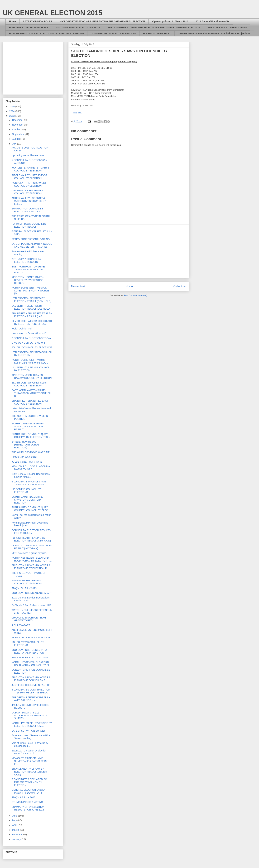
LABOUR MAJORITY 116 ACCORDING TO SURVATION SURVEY (29, 716)
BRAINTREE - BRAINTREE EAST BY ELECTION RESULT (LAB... (32, 315)
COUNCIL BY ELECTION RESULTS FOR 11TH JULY (31, 532)
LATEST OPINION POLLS (38, 21)
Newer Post (78, 286)
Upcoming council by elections (28, 155)
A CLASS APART (21, 625)
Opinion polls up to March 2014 (170, 21)
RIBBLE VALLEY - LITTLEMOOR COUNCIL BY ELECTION (29, 177)
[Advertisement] (129, 251)
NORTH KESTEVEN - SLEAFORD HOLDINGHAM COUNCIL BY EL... (32, 664)
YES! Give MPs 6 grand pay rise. (29, 553)
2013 (12, 116)
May (15, 820)
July (15, 144)
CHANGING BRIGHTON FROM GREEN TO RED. (29, 619)
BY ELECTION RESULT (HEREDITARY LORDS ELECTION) (25, 445)
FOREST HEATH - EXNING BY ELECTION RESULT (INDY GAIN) (31, 539)
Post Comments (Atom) (135, 295)
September (18, 134)
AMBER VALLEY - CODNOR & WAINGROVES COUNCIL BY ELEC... (29, 201)
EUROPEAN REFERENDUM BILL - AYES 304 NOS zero (31, 699)
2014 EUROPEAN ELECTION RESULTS (114, 33)
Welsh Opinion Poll (22, 329)
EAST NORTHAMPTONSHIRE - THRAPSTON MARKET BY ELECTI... (29, 270)
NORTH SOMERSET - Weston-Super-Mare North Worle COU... (30, 361)
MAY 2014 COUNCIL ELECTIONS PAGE (78, 27)
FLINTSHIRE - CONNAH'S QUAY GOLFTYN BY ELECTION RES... (31, 436)
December (18, 120)
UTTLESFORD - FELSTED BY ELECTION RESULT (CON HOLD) (31, 300)
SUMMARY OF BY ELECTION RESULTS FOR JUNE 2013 (28, 808)
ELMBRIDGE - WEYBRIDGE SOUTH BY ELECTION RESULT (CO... (32, 322)
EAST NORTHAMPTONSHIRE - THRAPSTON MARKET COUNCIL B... (31, 393)
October (17, 130)
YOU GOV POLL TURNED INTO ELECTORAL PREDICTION (29, 651)
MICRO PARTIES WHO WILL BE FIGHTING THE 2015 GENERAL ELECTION (102, 21)
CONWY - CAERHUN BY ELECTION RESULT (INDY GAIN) (32, 547)
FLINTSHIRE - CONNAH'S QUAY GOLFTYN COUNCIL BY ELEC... (31, 509)
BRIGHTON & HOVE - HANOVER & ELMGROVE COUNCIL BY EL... (31, 679)
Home (13, 21)
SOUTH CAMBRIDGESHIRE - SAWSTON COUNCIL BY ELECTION (28, 500)
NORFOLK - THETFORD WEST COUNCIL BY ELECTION (29, 184)
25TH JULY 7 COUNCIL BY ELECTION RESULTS (26, 260)
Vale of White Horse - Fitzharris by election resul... (30, 744)
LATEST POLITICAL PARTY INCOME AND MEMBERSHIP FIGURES (32, 245)
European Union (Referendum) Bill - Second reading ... (31, 737)
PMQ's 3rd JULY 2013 (23, 797)
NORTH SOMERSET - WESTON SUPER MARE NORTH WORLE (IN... (30, 291)
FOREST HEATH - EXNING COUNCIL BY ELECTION (27, 582)
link (75, 113)
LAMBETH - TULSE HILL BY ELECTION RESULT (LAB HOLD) (31, 307)
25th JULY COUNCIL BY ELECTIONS (32, 347)
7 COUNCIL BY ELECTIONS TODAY (31, 338)
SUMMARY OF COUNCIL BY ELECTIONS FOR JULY (27, 210)
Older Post (180, 286)
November (18, 125)
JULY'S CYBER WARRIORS (27, 462)
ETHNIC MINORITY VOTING (27, 802)
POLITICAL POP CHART (157, 33)
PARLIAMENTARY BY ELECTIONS (29, 27)
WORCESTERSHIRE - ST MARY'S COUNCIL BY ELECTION (31, 169)
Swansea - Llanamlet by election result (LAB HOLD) (29, 752)
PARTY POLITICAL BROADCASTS (227, 27)
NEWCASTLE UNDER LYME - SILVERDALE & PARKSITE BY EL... (30, 761)
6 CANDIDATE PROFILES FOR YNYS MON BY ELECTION (29, 483)
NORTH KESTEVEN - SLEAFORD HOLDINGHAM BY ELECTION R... (32, 559)
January (17, 839)
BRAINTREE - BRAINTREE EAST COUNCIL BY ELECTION (30, 402)
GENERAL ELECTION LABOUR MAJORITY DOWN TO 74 (29, 791)
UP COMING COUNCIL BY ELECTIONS (26, 491)
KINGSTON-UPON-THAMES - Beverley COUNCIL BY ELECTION (32, 377)
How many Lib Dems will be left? (29, 333)
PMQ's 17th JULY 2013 (24, 457)
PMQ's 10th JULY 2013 (24, 588)
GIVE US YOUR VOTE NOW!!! (28, 343)
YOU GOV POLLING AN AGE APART (32, 593)
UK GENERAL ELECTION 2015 (53, 13)
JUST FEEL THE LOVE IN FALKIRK (31, 685)
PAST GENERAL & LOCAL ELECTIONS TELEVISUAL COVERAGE (47, 33)
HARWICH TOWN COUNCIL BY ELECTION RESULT (29, 225)
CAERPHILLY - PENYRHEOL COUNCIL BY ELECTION (27, 192)
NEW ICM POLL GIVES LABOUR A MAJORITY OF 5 (31, 468)
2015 (12, 107)
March (16, 830)
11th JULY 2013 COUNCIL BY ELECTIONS (28, 644)
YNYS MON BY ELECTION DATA (30, 658)
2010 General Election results (212, 21)
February (17, 835)
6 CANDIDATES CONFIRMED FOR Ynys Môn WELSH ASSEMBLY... (31, 691)
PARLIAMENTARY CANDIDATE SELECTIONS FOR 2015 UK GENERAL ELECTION (154, 27)
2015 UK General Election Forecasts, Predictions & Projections (214, 33)
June (15, 816)
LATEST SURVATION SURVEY (28, 731)
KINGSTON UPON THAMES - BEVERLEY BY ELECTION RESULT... (28, 280)
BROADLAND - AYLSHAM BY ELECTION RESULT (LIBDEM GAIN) (29, 772)
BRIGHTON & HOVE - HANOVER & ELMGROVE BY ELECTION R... (31, 567)
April (15, 825)
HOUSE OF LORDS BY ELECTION (31, 637)
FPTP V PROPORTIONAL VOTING (31, 239)
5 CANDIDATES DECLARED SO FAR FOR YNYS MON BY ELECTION (29, 782)
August (16, 139)
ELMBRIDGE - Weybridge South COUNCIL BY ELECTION (29, 384)
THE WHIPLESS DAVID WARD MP (31, 452)
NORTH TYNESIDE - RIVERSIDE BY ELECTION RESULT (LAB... (32, 725)
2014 (12, 111)
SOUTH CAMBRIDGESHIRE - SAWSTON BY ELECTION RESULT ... (28, 426)
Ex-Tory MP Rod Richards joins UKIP (31, 605)
